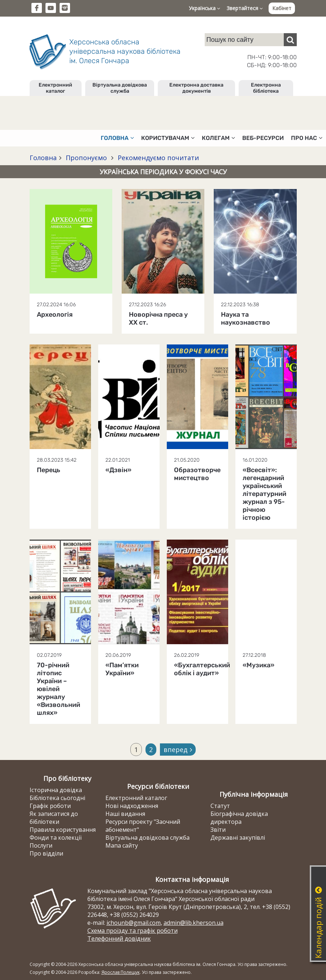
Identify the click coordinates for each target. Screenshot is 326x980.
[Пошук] (290, 40)
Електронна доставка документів (196, 88)
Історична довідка (56, 790)
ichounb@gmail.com (134, 923)
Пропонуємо (86, 158)
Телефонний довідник (119, 939)
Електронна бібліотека (266, 88)
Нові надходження (132, 806)
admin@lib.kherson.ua (194, 923)
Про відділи (46, 853)
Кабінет (282, 8)
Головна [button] (117, 138)
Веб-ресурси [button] (263, 138)
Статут (220, 806)
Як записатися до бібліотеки (54, 818)
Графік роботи (50, 806)
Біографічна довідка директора (239, 818)
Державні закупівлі (238, 838)
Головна (43, 158)
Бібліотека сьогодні (57, 798)
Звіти (218, 830)
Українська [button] (205, 8)
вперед (178, 750)
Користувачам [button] (168, 138)
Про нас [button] (307, 138)
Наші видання (125, 814)
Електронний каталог (55, 88)
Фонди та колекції (56, 838)
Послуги (41, 845)
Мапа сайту (122, 845)
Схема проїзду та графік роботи (132, 931)
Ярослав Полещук (121, 972)
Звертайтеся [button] (245, 8)
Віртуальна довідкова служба (120, 88)
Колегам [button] (218, 138)
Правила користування (63, 830)
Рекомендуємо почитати (157, 158)
